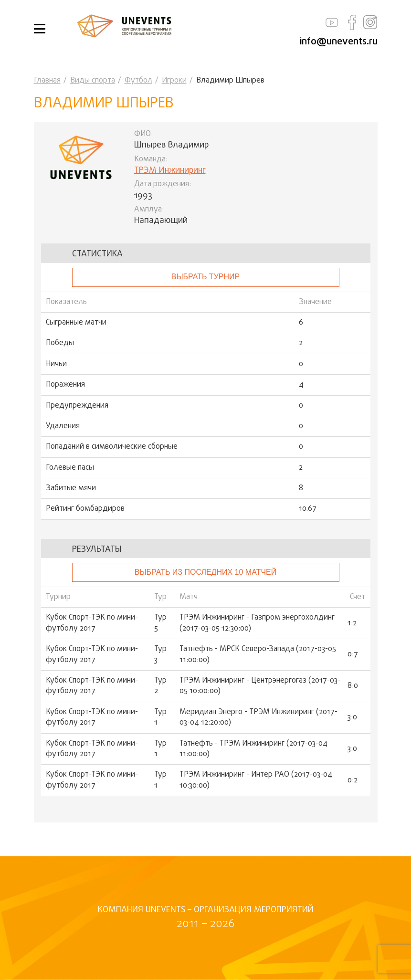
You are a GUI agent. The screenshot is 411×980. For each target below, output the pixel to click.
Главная (47, 81)
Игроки (174, 81)
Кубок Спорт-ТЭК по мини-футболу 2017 (92, 623)
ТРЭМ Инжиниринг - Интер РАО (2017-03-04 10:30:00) (256, 780)
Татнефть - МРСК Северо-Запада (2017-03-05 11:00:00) (258, 655)
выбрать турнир (205, 277)
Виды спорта (93, 81)
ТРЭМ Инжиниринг (170, 171)
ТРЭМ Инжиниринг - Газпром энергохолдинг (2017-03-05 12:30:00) (257, 623)
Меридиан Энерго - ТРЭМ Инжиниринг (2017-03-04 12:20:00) (258, 718)
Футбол (138, 81)
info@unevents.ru (339, 42)
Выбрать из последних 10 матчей (205, 572)
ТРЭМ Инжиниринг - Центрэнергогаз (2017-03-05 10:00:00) (260, 686)
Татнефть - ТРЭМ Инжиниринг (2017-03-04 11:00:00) (253, 749)
